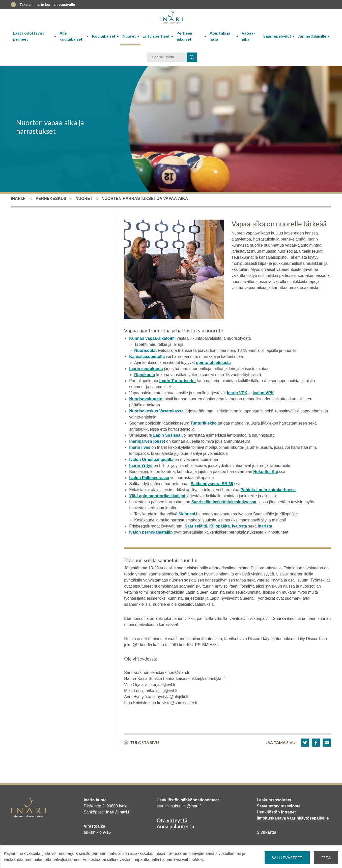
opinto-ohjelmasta (213, 363)
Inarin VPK (237, 393)
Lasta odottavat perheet (28, 36)
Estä (326, 858)
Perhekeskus (51, 199)
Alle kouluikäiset (71, 36)
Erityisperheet (156, 36)
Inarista (265, 526)
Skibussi (187, 514)
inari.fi (19, 199)
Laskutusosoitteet (274, 800)
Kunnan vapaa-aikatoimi (152, 338)
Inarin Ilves (140, 447)
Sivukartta (266, 832)
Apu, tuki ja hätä (220, 36)
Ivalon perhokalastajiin (151, 532)
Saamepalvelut (277, 36)
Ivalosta (240, 526)
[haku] (192, 57)
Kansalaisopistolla (147, 357)
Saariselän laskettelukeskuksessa (224, 502)
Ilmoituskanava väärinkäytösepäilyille (293, 818)
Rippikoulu (145, 375)
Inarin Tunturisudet (178, 381)
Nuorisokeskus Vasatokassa (156, 411)
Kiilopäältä (220, 526)
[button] (305, 743)
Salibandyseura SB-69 (212, 484)
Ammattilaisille (312, 36)
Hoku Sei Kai (266, 472)
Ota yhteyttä (172, 820)
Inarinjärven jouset (147, 441)
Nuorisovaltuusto (146, 399)
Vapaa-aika (248, 36)
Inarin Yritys (141, 466)
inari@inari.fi (118, 812)
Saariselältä (196, 526)
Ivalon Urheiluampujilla (151, 459)
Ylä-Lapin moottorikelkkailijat (157, 496)
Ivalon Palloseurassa (149, 478)
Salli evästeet (287, 858)
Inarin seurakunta (146, 369)
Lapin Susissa (167, 435)
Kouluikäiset (104, 36)
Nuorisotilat (146, 350)
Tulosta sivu (141, 742)
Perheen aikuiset (184, 36)
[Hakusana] (167, 57)
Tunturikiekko (204, 423)
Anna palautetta (175, 826)
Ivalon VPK (263, 393)
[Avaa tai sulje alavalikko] (56, 36)
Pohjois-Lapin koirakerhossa (268, 490)
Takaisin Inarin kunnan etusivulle (47, 5)
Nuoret (129, 36)
